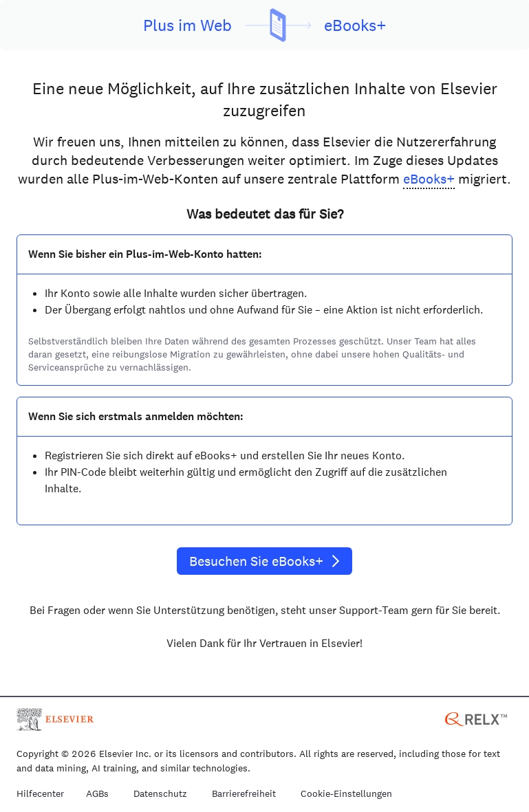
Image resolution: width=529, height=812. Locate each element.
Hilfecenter (40, 794)
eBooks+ (429, 179)
